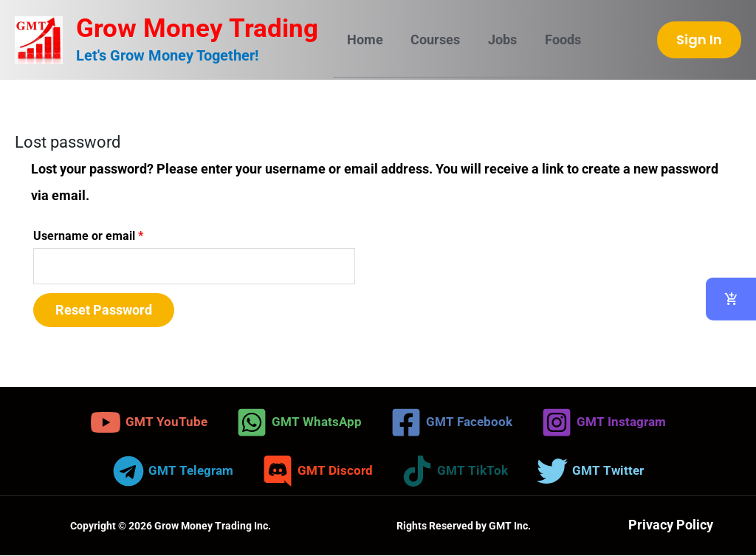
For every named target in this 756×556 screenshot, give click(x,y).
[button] (699, 40)
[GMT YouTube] (144, 423)
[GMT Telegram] (169, 472)
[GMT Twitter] (594, 472)
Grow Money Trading (197, 28)
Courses (434, 40)
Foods (559, 40)
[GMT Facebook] (452, 423)
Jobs (499, 40)
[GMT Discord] (317, 472)
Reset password (104, 310)
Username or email (112, 234)
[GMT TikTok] (456, 472)
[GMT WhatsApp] (296, 423)
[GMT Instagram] (608, 423)
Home (364, 40)
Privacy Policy (671, 526)
